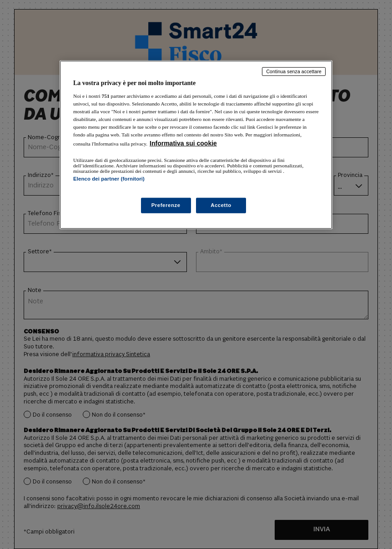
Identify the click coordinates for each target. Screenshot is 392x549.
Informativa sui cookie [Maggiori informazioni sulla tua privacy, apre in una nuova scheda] (183, 143)
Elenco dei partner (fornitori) (109, 179)
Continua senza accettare (294, 71)
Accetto (221, 205)
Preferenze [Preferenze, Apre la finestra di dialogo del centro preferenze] (166, 205)
